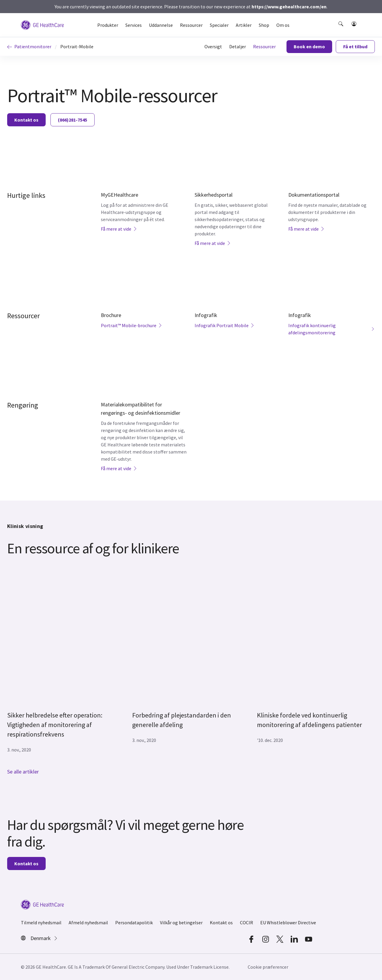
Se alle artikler (23, 772)
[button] (341, 29)
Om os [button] (283, 25)
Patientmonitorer (29, 46)
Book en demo (309, 46)
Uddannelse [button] (161, 25)
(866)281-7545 (73, 120)
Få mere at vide (119, 229)
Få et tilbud (355, 46)
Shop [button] (264, 25)
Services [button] (134, 25)
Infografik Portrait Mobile (225, 325)
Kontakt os (26, 120)
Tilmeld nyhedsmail (41, 922)
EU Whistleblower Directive (288, 922)
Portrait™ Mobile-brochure (132, 325)
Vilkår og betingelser (181, 922)
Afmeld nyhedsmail (88, 922)
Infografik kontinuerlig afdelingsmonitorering (332, 329)
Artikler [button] (244, 25)
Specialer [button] (219, 25)
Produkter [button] (108, 25)
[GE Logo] (42, 24)
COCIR (247, 922)
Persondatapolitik (134, 922)
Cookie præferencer (268, 967)
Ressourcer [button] (191, 25)
